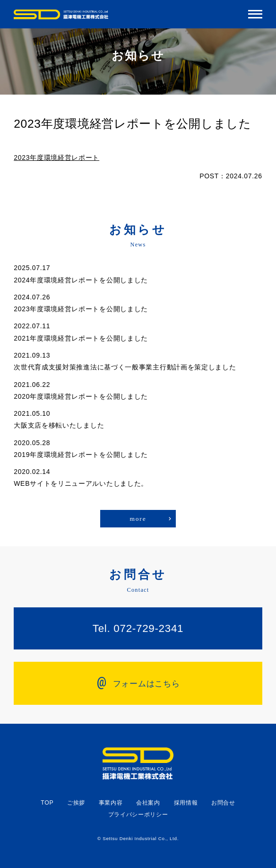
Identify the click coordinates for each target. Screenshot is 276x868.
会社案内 (148, 803)
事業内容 (111, 803)
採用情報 (186, 803)
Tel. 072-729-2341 (138, 628)
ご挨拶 (76, 803)
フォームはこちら (138, 682)
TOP (47, 803)
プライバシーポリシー (138, 815)
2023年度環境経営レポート (56, 158)
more (138, 519)
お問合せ (223, 803)
